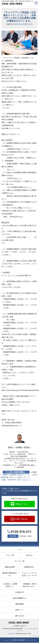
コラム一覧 (10, 555)
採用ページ (20, 610)
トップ (20, 549)
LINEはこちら (21, 504)
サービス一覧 (20, 561)
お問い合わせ (21, 519)
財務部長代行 (29, 567)
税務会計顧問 (10, 567)
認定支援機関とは (20, 598)
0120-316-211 (19, 534)
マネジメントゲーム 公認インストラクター (30, 575)
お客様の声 (20, 592)
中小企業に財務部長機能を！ (16, 472)
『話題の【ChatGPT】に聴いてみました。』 (17, 480)
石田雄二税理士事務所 (12, 4)
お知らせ (29, 555)
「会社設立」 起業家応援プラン (10, 585)
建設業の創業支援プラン (10, 574)
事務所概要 (20, 604)
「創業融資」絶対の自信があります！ (30, 585)
